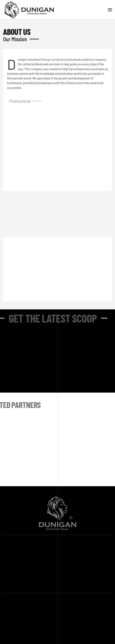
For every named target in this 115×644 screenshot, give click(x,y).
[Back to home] (30, 10)
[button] (110, 10)
